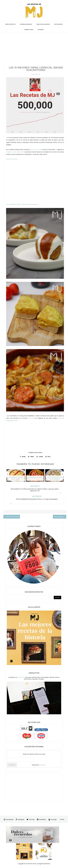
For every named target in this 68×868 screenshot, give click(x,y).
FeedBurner (43, 765)
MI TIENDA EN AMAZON (26, 24)
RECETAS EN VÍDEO (12, 159)
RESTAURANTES (59, 24)
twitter (31, 819)
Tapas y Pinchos (35, 74)
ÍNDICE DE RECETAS (10, 24)
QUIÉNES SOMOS (29, 30)
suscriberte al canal (36, 149)
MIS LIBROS (41, 30)
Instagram (9, 152)
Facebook (16, 152)
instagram (9, 819)
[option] (16, 476)
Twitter (22, 152)
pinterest (42, 819)
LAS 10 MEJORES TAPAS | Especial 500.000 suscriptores (22, 204)
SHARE (23, 457)
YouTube (31, 418)
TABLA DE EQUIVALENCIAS (43, 24)
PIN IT (48, 457)
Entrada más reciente (12, 517)
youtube (53, 819)
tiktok (62, 819)
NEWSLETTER (21, 677)
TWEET (31, 457)
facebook (20, 819)
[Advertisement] (35, 48)
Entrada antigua (59, 517)
